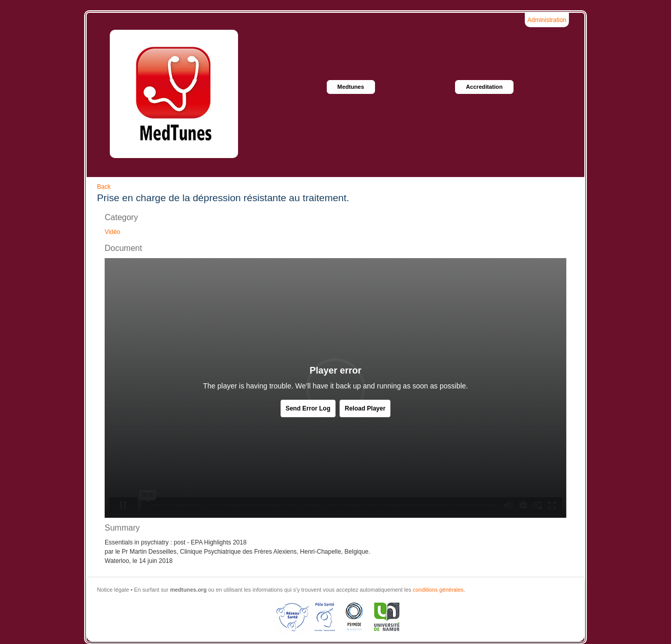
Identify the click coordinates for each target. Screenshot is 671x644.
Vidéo (112, 232)
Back (104, 187)
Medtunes (351, 87)
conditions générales (438, 590)
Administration (547, 20)
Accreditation (484, 87)
